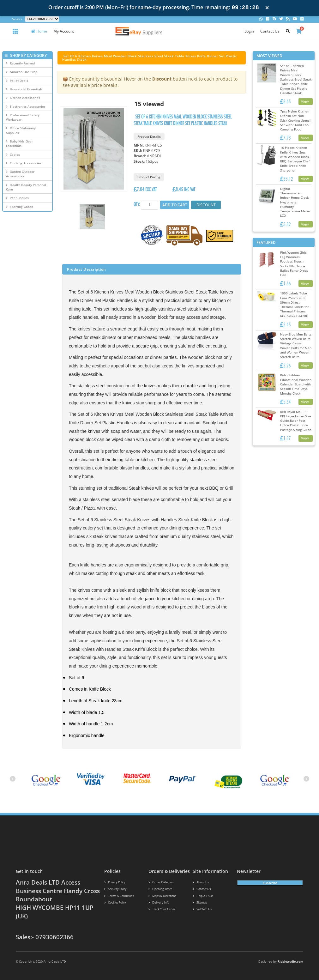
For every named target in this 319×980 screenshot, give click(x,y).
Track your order (162, 910)
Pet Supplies (17, 198)
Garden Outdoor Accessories (20, 174)
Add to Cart (175, 205)
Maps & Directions (162, 896)
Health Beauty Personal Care (26, 187)
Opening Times (160, 889)
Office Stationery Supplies (21, 130)
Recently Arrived (20, 63)
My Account (64, 31)
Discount (205, 205)
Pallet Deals (17, 81)
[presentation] (13, 779)
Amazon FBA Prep (22, 72)
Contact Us (270, 31)
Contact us (202, 889)
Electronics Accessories (26, 106)
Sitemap (200, 903)
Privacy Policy (115, 882)
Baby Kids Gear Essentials (19, 143)
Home (39, 31)
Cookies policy (115, 903)
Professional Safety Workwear (23, 117)
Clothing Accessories (24, 163)
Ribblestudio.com (290, 962)
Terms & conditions (119, 896)
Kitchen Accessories (23, 98)
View (305, 101)
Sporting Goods (20, 207)
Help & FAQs (203, 896)
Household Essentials (24, 89)
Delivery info (159, 903)
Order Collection (161, 882)
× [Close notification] (267, 8)
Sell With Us (202, 910)
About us (201, 882)
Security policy (115, 889)
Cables (13, 154)
